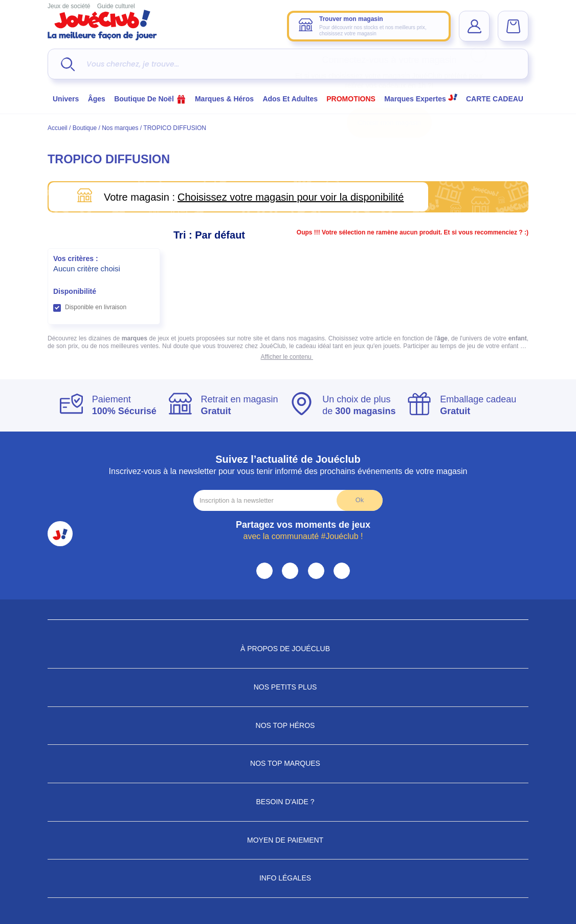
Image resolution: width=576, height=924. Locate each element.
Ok (360, 500)
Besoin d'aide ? (288, 802)
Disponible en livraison (96, 307)
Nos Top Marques (288, 763)
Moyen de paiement (288, 840)
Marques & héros (224, 99)
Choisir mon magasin (389, 123)
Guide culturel (116, 6)
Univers (66, 99)
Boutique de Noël (150, 99)
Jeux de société (69, 6)
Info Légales (288, 878)
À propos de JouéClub (288, 649)
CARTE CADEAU (495, 99)
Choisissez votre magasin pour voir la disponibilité (291, 197)
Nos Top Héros (288, 725)
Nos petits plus (288, 687)
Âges (97, 99)
